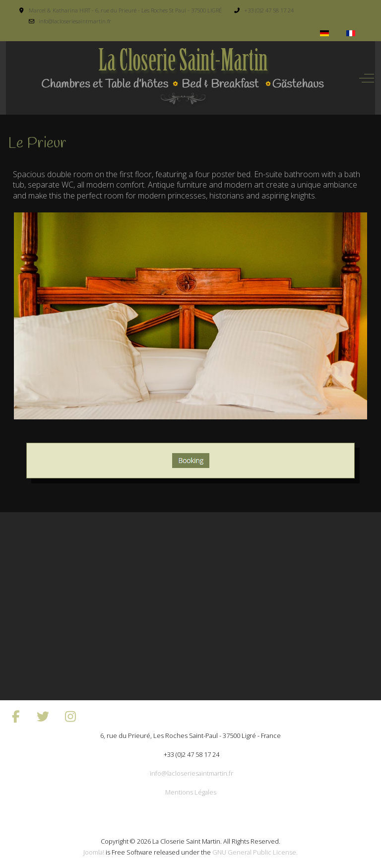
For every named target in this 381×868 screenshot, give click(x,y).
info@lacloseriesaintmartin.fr (75, 21)
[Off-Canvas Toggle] (367, 78)
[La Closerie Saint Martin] (182, 78)
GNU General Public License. (255, 852)
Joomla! (94, 852)
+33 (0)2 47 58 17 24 (269, 10)
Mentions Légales (191, 792)
